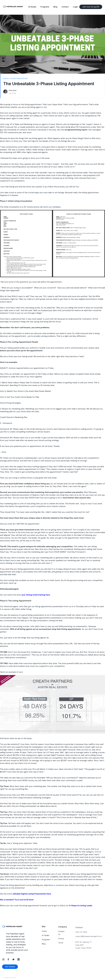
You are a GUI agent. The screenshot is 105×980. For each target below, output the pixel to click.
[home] (15, 7)
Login (75, 7)
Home (44, 933)
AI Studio (32, 7)
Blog (55, 7)
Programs (45, 7)
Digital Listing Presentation (15, 79)
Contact (65, 7)
